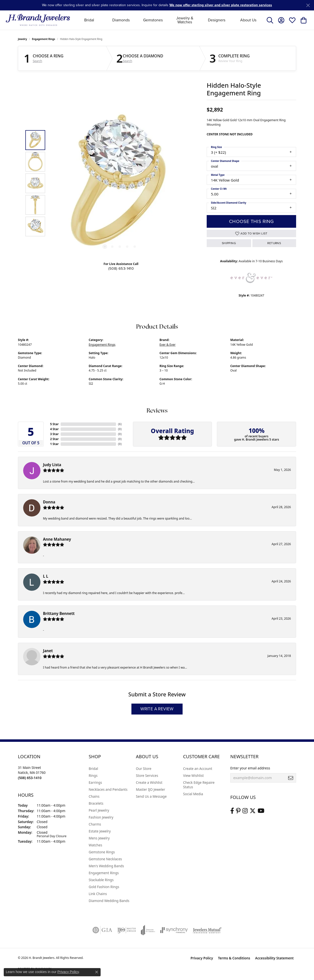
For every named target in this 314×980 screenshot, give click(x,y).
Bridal (89, 20)
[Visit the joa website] (148, 930)
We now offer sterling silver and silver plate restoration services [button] (221, 5)
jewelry (22, 39)
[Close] (308, 5)
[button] (270, 20)
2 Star (54, 439)
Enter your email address (250, 768)
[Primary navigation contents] (169, 20)
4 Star (54, 429)
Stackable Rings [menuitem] (101, 880)
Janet (48, 651)
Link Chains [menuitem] (98, 894)
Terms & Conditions (234, 958)
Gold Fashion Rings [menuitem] (104, 887)
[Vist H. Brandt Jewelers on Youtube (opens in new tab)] (261, 811)
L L (46, 576)
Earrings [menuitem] (95, 782)
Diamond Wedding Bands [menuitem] (109, 901)
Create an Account (198, 769)
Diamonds (121, 20)
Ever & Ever (168, 345)
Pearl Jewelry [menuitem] (99, 810)
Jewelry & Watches (185, 20)
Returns (274, 243)
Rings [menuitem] (93, 775)
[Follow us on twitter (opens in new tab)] (253, 811)
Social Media (193, 794)
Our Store (144, 769)
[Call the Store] (30, 778)
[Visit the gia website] (102, 930)
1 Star (54, 444)
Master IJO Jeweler (151, 789)
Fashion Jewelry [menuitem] (101, 817)
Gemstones (153, 20)
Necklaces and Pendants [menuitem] (108, 789)
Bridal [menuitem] (93, 769)
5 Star (54, 424)
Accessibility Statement (274, 958)
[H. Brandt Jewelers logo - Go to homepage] (38, 20)
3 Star (54, 434)
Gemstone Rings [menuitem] (102, 852)
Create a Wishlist (149, 782)
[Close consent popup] (97, 972)
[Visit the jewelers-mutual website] (207, 930)
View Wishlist (193, 775)
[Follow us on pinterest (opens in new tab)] (238, 811)
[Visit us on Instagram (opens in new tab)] (245, 811)
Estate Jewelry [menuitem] (100, 831)
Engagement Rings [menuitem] (104, 873)
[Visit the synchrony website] (174, 930)
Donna (49, 502)
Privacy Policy (202, 958)
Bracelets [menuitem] (96, 803)
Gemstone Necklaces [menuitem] (105, 859)
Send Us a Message (151, 796)
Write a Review (157, 709)
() (120, 424)
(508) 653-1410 (121, 268)
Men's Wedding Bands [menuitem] (106, 866)
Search (38, 61)
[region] (120, 183)
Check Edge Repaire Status (199, 785)
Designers (217, 20)
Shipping (229, 243)
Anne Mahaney (57, 539)
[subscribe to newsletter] (291, 778)
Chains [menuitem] (94, 796)
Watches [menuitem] (95, 845)
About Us (248, 20)
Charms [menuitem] (95, 824)
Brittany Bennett (59, 613)
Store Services (147, 775)
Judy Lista (52, 465)
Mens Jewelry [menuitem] (99, 838)
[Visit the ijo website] (127, 930)
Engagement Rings (44, 39)
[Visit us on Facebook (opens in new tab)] (232, 811)
